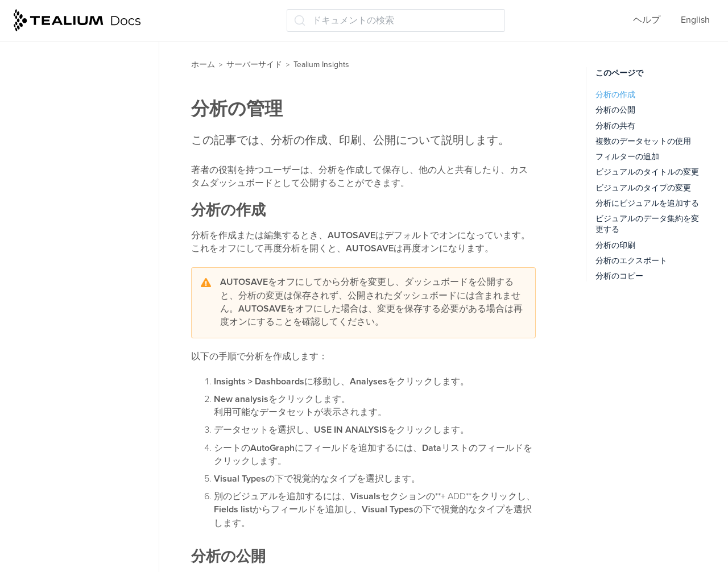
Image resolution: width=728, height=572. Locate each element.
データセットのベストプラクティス (90, 333)
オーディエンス (51, 104)
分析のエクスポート (631, 261)
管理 (28, 451)
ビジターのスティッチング (74, 126)
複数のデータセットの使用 (643, 141)
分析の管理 (49, 362)
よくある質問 (47, 496)
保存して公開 (47, 407)
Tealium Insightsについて (76, 238)
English (695, 20)
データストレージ (56, 171)
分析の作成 (615, 95)
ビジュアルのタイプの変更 (643, 188)
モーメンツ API (50, 60)
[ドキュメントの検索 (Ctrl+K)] (396, 20)
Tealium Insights (53, 215)
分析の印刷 (615, 245)
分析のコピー (619, 276)
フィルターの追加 (627, 157)
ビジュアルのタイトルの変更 (647, 172)
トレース (38, 193)
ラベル (33, 429)
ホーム (203, 65)
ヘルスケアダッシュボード (81, 385)
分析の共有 (615, 126)
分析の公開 (615, 110)
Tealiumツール (49, 474)
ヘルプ (647, 20)
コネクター (42, 82)
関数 (28, 148)
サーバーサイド (254, 65)
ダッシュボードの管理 (72, 283)
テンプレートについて (72, 260)
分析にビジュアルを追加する (647, 203)
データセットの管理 (67, 305)
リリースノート (48, 519)
